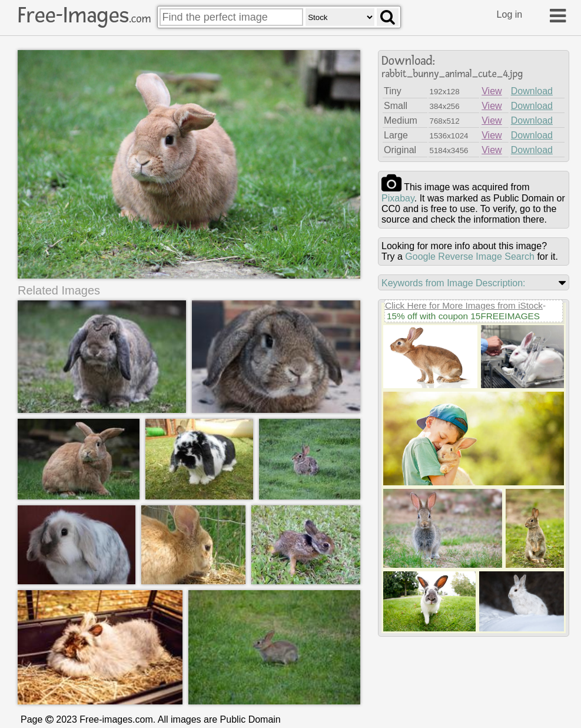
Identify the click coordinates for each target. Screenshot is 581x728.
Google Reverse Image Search (470, 257)
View (492, 91)
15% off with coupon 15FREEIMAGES (463, 316)
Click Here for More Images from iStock (464, 305)
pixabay (398, 198)
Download (532, 91)
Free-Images (84, 15)
